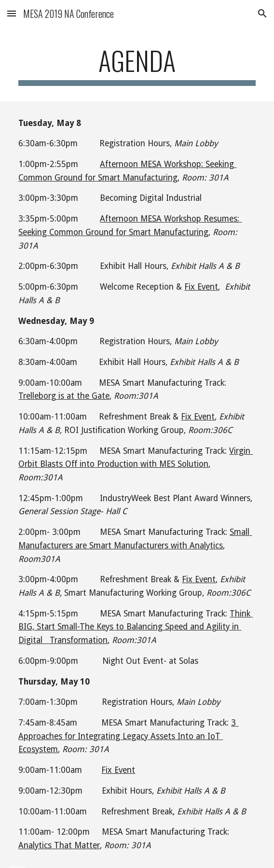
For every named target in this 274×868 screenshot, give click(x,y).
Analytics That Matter (59, 845)
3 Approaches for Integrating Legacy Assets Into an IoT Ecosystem (128, 736)
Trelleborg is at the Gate (64, 396)
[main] (137, 65)
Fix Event (201, 287)
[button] (12, 13)
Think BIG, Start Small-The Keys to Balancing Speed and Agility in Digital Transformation (136, 627)
